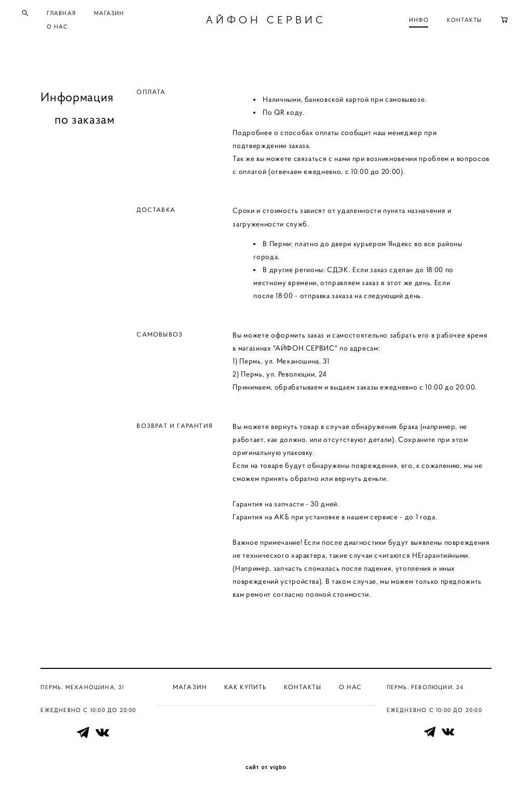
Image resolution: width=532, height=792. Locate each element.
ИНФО (405, 21)
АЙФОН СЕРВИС (266, 21)
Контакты (303, 687)
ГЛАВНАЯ (75, 15)
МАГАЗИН (123, 15)
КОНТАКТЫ (451, 21)
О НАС (71, 28)
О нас (350, 687)
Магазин (190, 687)
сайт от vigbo (266, 768)
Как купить (245, 687)
